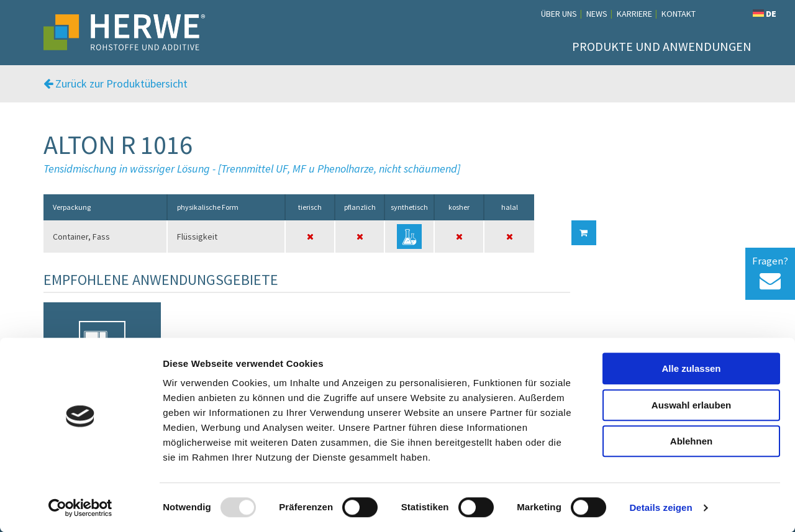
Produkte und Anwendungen (662, 46)
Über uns (559, 14)
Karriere (634, 14)
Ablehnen (691, 441)
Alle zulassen (691, 368)
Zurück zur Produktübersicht (116, 83)
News (597, 14)
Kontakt (679, 14)
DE (765, 14)
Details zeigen (661, 507)
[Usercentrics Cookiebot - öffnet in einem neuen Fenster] (80, 508)
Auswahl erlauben (691, 405)
